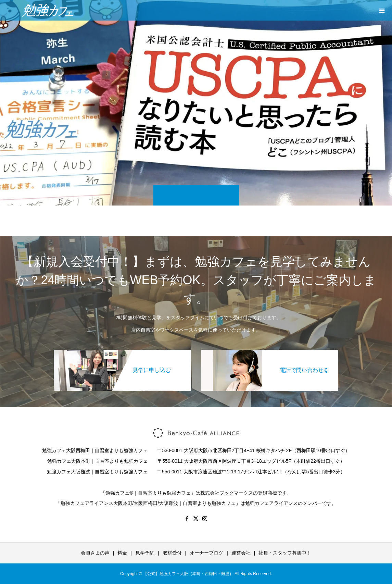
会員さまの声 (95, 553)
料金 (122, 553)
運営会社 (241, 553)
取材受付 (172, 553)
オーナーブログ (206, 553)
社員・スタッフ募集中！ (285, 553)
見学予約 (145, 553)
